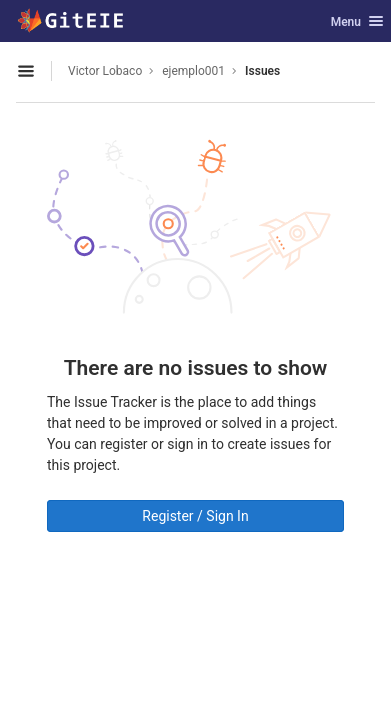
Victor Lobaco (105, 71)
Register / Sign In (195, 516)
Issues (262, 71)
